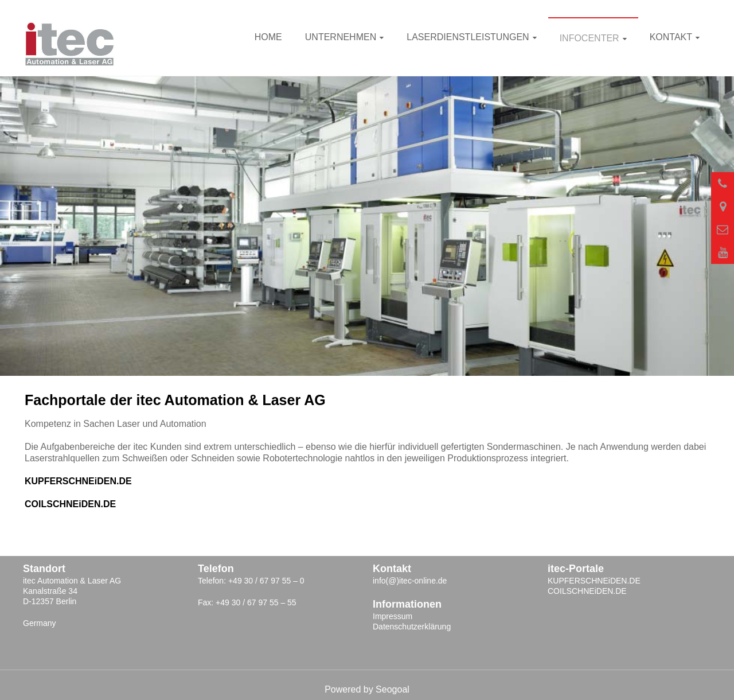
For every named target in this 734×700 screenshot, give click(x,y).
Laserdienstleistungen (468, 37)
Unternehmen (341, 37)
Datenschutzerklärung (412, 627)
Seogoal (393, 689)
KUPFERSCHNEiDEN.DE (78, 481)
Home (268, 37)
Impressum (393, 616)
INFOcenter (589, 38)
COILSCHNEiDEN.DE (70, 504)
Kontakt (671, 37)
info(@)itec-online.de (410, 581)
